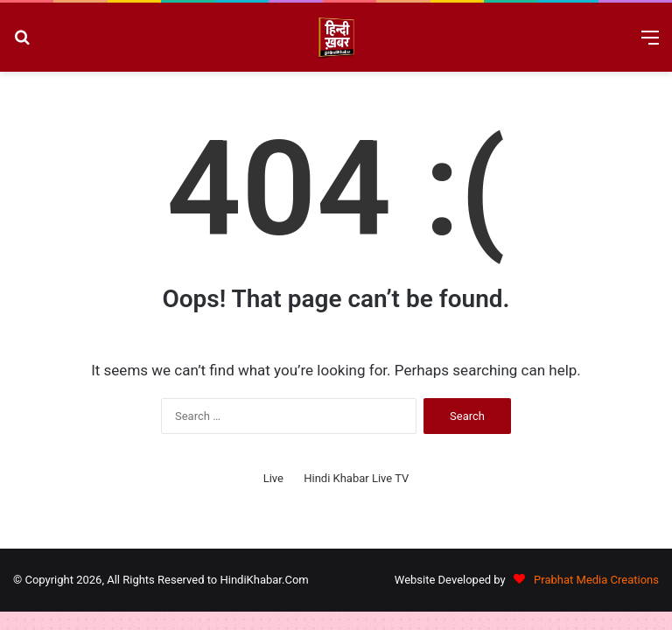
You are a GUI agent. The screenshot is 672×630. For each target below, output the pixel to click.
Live (273, 478)
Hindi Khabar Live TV (356, 478)
